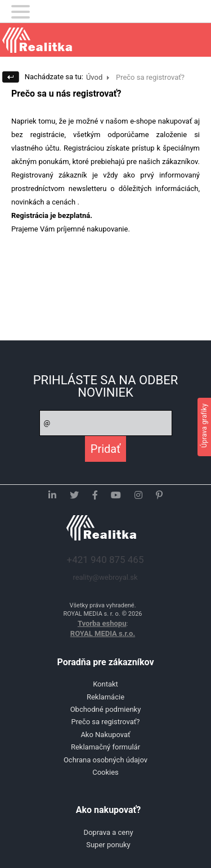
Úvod (94, 77)
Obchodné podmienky (106, 709)
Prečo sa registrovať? (106, 722)
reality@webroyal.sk (105, 577)
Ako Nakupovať (105, 735)
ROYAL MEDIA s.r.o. (103, 633)
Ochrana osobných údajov (105, 760)
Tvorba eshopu (102, 623)
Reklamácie (105, 697)
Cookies (105, 772)
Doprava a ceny (108, 832)
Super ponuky (108, 845)
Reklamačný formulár (105, 747)
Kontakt (105, 684)
